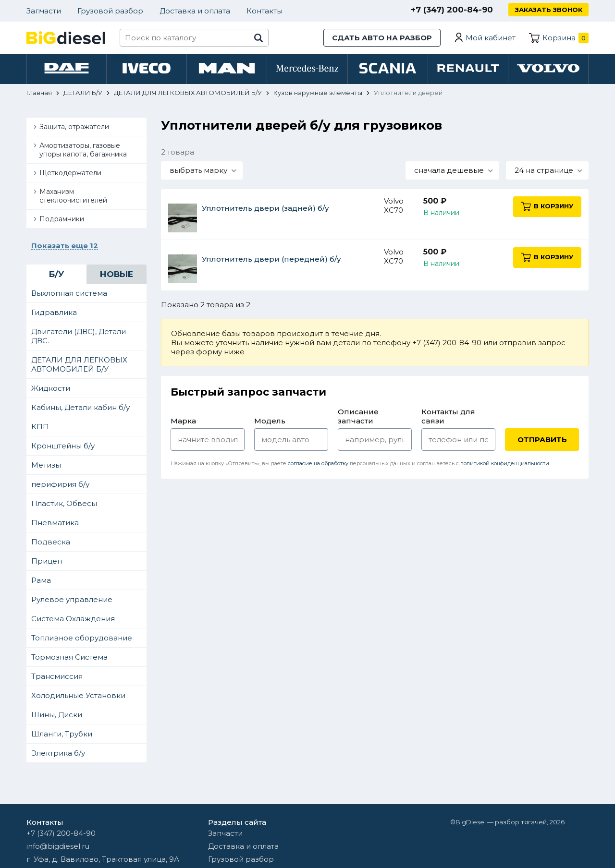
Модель (270, 422)
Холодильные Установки (78, 696)
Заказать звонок (548, 10)
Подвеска (51, 543)
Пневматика (55, 524)
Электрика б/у (58, 754)
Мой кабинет (491, 38)
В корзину (550, 207)
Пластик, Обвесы (64, 504)
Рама (41, 581)
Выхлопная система (69, 294)
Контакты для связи (448, 417)
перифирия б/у (60, 485)
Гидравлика (54, 313)
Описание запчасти (358, 417)
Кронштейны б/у (63, 447)
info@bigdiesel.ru (58, 846)
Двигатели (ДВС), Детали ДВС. (79, 337)
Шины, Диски (57, 716)
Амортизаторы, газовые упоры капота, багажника (83, 151)
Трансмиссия (57, 677)
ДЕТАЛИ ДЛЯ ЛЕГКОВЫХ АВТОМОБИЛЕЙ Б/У (79, 365)
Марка (183, 422)
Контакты (264, 11)
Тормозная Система (69, 658)
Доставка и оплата (195, 11)
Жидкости (51, 389)
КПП (40, 428)
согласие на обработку (318, 464)
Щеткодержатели (70, 174)
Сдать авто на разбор (382, 38)
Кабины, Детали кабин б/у (80, 408)
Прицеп (47, 562)
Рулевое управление (72, 600)
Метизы (46, 466)
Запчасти (44, 11)
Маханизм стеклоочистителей (73, 197)
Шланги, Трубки (62, 735)
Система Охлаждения (73, 620)
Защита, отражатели (74, 128)
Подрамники (62, 220)
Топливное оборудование (82, 639)
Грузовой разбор (110, 11)
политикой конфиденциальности (505, 464)
